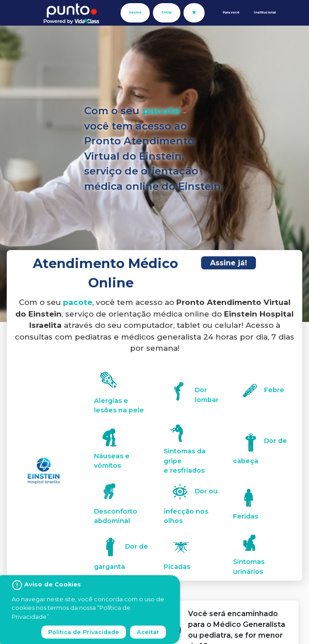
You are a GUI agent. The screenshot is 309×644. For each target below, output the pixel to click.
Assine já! (228, 263)
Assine (135, 12)
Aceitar (148, 632)
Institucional (265, 12)
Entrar (167, 12)
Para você (231, 12)
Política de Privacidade (84, 632)
